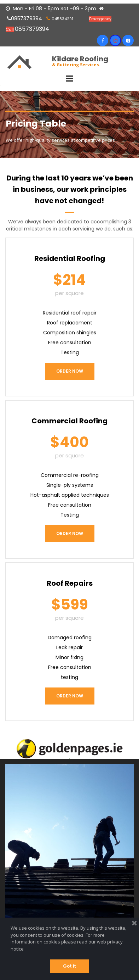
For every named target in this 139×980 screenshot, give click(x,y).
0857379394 (25, 18)
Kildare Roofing (80, 59)
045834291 (62, 19)
